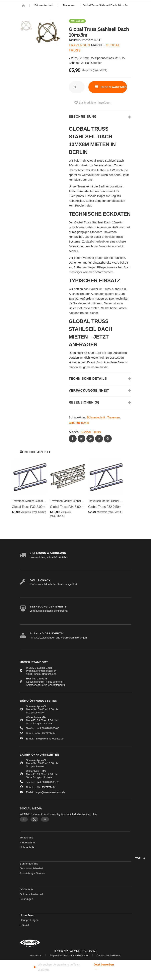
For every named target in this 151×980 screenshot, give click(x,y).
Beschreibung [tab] (83, 117)
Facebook (24, 819)
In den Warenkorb (114, 87)
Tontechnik (26, 838)
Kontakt (25, 925)
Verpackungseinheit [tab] (89, 391)
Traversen (69, 5)
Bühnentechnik (44, 5)
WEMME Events (79, 423)
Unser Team (27, 915)
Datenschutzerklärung (109, 955)
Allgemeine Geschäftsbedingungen (69, 955)
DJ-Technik (27, 889)
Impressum (36, 955)
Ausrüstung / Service (33, 873)
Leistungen (27, 899)
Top (138, 858)
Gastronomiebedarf (32, 868)
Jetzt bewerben (104, 968)
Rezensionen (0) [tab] (84, 402)
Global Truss (91, 432)
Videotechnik (28, 843)
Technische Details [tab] (88, 379)
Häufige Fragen (29, 920)
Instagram (45, 819)
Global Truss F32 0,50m (105, 507)
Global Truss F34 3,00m (67, 507)
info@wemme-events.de (49, 739)
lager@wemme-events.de (50, 792)
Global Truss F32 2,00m (29, 507)
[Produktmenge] (77, 87)
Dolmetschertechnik (32, 894)
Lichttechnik (27, 847)
